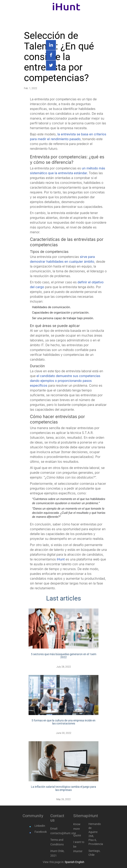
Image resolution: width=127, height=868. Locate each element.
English (80, 862)
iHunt (61, 559)
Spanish (70, 862)
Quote (77, 835)
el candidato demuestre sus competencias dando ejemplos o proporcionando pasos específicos (65, 381)
